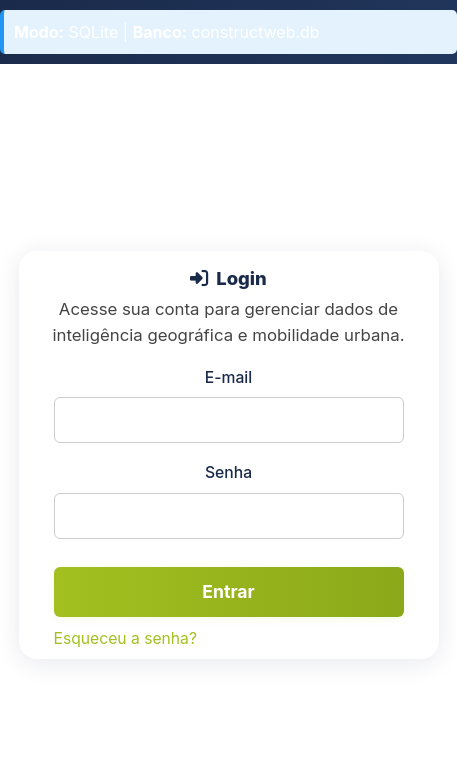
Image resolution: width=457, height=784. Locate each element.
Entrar (228, 591)
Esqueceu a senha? (125, 638)
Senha (228, 472)
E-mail (228, 377)
